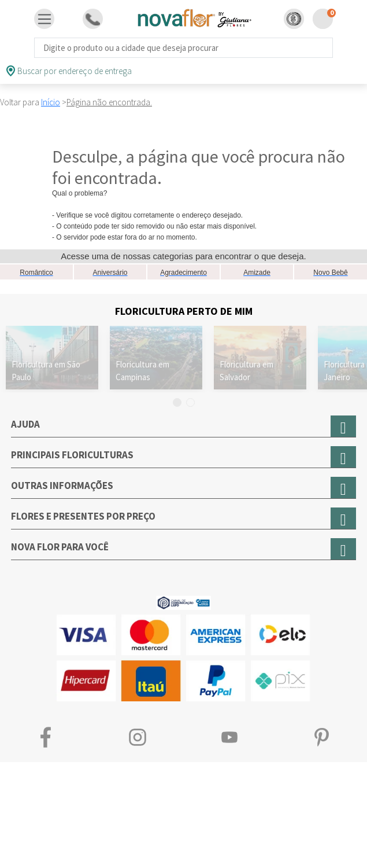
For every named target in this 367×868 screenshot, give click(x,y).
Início (51, 102)
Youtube (230, 738)
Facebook (46, 738)
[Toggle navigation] (45, 19)
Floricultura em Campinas (142, 371)
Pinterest (321, 738)
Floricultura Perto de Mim (184, 311)
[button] (294, 19)
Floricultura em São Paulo (46, 371)
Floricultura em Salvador (246, 371)
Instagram (138, 738)
